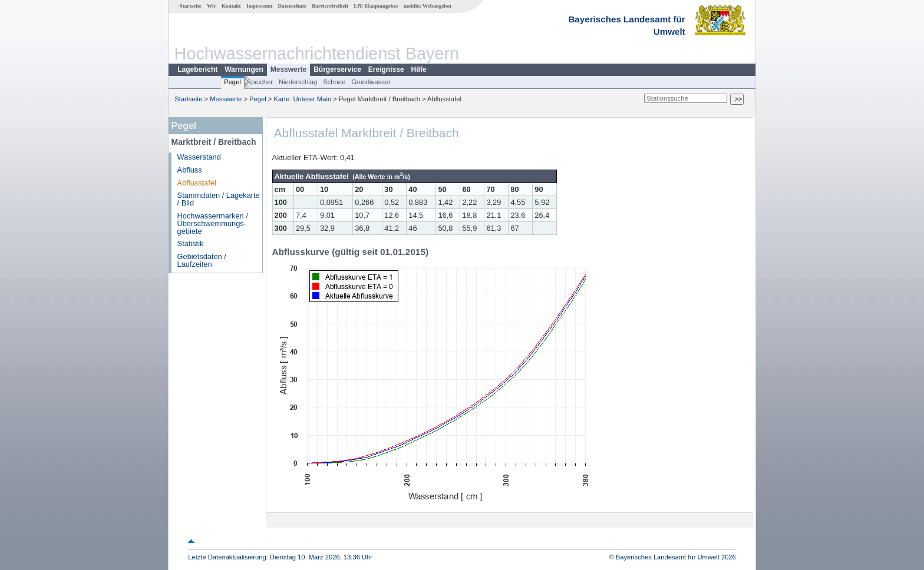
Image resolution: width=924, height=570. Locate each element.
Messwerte (288, 69)
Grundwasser (371, 82)
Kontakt (231, 6)
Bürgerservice (337, 69)
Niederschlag (298, 82)
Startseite (191, 6)
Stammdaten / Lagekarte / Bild (219, 199)
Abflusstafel (197, 183)
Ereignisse (386, 69)
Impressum (259, 6)
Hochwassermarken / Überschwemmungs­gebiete (213, 223)
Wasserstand (199, 157)
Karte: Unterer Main (303, 99)
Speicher (260, 82)
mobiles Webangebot (428, 6)
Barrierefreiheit (330, 6)
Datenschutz (292, 6)
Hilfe (419, 69)
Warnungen (244, 69)
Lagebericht (197, 69)
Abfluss (190, 170)
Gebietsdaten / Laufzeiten (202, 260)
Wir (212, 6)
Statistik (191, 243)
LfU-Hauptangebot (376, 6)
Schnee (334, 82)
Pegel (232, 82)
